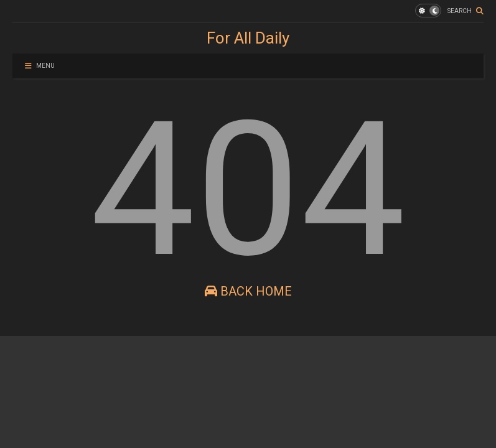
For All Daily (248, 38)
